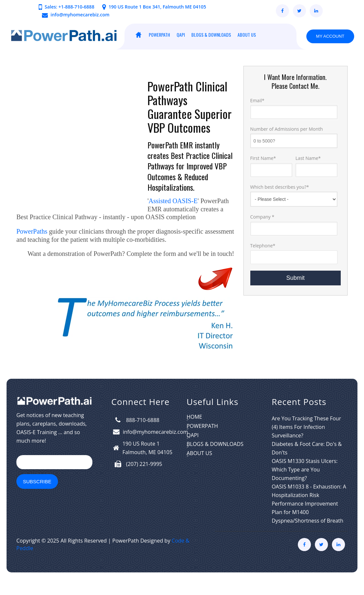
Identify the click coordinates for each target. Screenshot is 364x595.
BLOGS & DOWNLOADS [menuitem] (211, 35)
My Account (330, 36)
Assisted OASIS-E (173, 201)
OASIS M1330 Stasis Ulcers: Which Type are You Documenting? (305, 486)
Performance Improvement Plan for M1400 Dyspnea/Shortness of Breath (307, 528)
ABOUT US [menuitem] (247, 35)
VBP (156, 127)
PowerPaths (32, 247)
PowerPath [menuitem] (159, 35)
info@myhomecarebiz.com (80, 15)
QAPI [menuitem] (181, 35)
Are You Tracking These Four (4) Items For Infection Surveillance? (306, 443)
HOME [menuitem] (138, 35)
